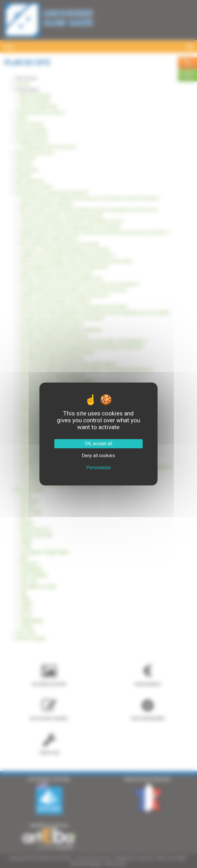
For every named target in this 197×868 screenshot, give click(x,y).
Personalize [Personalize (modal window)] (98, 468)
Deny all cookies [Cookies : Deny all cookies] (98, 456)
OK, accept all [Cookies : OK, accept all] (98, 444)
